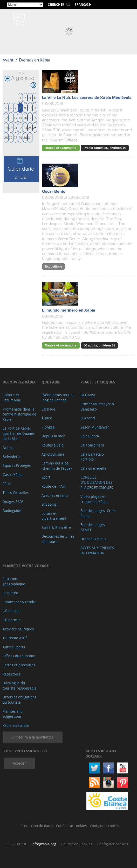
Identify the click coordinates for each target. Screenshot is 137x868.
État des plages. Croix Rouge (98, 513)
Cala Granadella (93, 468)
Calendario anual (21, 169)
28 (16, 137)
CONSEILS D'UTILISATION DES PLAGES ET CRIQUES (97, 482)
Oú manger (12, 611)
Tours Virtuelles (16, 492)
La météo (10, 593)
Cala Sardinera (92, 445)
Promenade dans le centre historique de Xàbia (19, 414)
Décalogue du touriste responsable (20, 686)
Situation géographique (14, 581)
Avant (8, 60)
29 (20, 137)
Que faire (51, 382)
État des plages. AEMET (93, 527)
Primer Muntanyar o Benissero (97, 407)
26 (6, 137)
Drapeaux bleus (93, 539)
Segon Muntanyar (95, 427)
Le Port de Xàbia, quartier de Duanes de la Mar (19, 433)
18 (35, 118)
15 (20, 118)
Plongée (48, 427)
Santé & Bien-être (56, 527)
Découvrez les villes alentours (58, 539)
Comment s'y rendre (20, 602)
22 (20, 128)
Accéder (19, 763)
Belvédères (12, 457)
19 (6, 128)
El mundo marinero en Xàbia (69, 310)
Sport (46, 477)
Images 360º (13, 502)
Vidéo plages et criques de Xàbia (94, 499)
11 (35, 108)
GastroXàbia (12, 475)
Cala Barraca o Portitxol (92, 457)
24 (30, 128)
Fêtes (7, 484)
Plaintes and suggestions (13, 714)
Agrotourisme (53, 454)
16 (25, 118)
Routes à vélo (53, 445)
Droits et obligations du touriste (19, 700)
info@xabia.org (44, 844)
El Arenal (88, 418)
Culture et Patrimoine (12, 397)
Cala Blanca (90, 436)
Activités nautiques (18, 629)
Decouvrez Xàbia (19, 382)
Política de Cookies (77, 844)
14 (16, 118)
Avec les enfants (55, 495)
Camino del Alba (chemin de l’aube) (57, 466)
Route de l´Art (54, 486)
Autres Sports (14, 647)
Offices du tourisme (19, 656)
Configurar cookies (72, 826)
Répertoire (12, 674)
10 (30, 108)
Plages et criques (98, 382)
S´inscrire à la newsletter (33, 737)
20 (11, 128)
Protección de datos (37, 826)
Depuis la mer (53, 436)
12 (6, 118)
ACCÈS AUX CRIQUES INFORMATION (97, 550)
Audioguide (12, 510)
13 (11, 118)
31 (30, 137)
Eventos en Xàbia (35, 60)
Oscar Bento (54, 192)
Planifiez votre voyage (26, 566)
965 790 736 (17, 844)
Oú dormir (11, 620)
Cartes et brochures (19, 665)
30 (25, 137)
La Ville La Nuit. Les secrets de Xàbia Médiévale (87, 98)
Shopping (49, 504)
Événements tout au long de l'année (58, 397)
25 (35, 128)
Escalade (48, 409)
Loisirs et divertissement (54, 516)
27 (11, 137)
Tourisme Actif (15, 638)
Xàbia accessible (16, 725)
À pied (47, 418)
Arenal (8, 447)
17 (30, 118)
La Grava (88, 395)
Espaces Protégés (17, 465)
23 (25, 128)
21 (16, 128)
